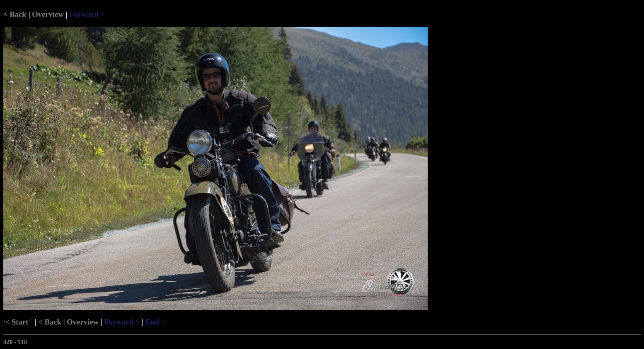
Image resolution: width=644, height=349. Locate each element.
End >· (156, 322)
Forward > (87, 14)
